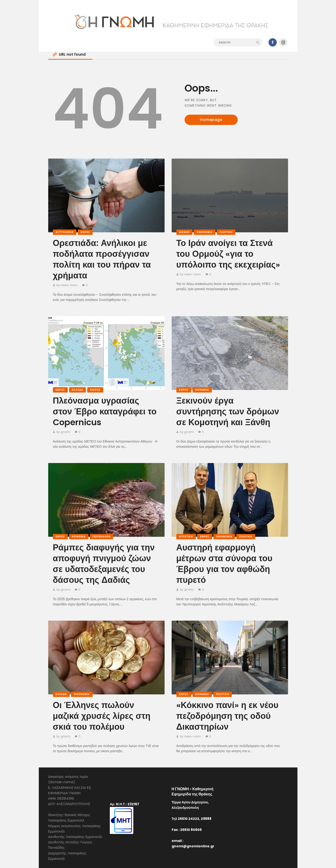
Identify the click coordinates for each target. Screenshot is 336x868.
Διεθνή (184, 232)
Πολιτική (226, 232)
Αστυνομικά (65, 232)
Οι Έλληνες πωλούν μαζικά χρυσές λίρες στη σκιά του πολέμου (102, 716)
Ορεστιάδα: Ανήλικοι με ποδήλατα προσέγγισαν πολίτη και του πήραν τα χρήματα (102, 259)
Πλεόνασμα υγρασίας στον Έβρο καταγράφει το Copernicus (105, 412)
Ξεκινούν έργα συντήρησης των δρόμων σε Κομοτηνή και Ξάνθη (228, 412)
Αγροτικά (186, 537)
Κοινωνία (202, 390)
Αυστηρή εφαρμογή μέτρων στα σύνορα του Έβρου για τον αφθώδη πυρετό (224, 564)
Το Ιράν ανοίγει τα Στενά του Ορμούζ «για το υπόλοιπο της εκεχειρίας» (228, 254)
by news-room (67, 285)
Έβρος (85, 232)
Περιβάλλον (102, 537)
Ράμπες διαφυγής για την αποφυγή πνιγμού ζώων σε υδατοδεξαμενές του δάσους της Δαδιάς (104, 564)
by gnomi (63, 432)
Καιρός (95, 390)
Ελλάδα (78, 390)
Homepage (211, 120)
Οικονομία (204, 232)
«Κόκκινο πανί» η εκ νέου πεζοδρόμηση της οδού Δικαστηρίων (227, 716)
